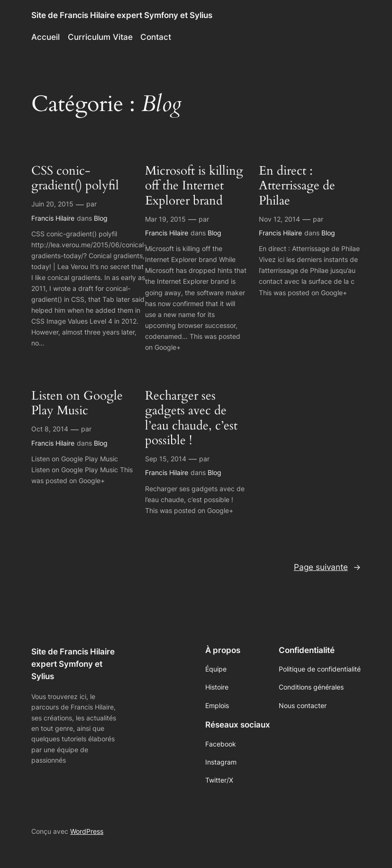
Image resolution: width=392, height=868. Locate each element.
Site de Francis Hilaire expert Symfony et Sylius (122, 15)
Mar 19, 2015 (165, 219)
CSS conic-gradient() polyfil (75, 179)
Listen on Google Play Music (77, 404)
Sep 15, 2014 (166, 459)
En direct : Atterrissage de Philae (297, 186)
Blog (101, 218)
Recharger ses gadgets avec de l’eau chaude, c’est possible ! (191, 418)
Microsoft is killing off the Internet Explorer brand (194, 186)
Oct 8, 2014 (50, 429)
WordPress (87, 831)
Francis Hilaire (53, 218)
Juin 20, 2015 (52, 204)
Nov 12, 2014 (279, 219)
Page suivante (327, 567)
